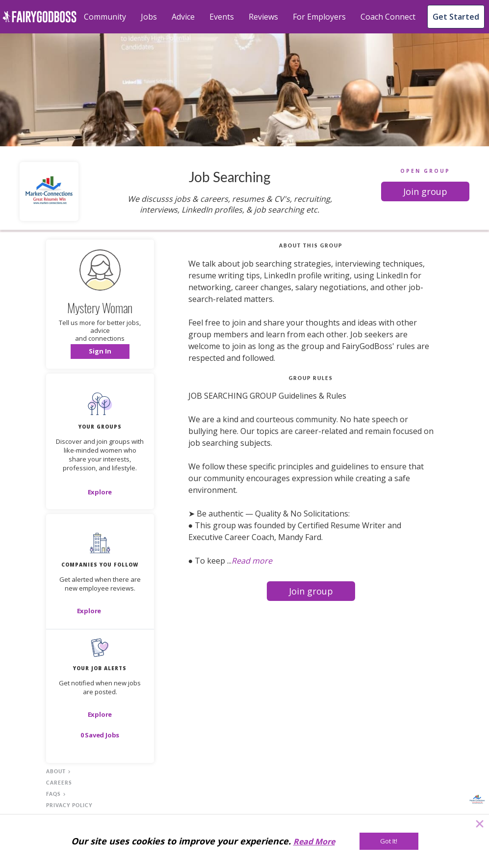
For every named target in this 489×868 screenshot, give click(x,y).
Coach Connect (388, 17)
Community (105, 17)
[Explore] (100, 492)
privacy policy (69, 805)
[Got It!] (389, 841)
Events (222, 17)
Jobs (149, 17)
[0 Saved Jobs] (100, 735)
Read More (314, 841)
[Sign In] (100, 352)
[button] (425, 191)
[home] (39, 17)
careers (59, 783)
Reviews (263, 17)
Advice (183, 17)
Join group (425, 191)
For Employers (319, 17)
